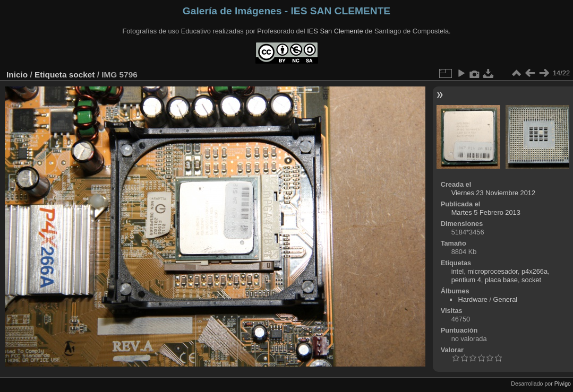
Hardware (472, 299)
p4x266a (534, 271)
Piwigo (563, 384)
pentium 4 (466, 280)
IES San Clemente (335, 31)
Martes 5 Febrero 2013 (486, 212)
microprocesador (493, 271)
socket (82, 75)
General (506, 299)
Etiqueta (51, 75)
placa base (501, 280)
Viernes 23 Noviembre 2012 (493, 193)
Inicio (17, 75)
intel (457, 271)
